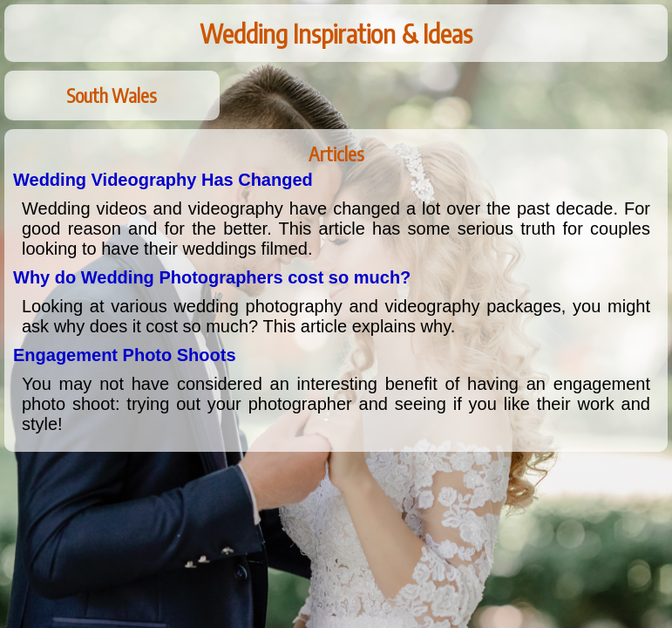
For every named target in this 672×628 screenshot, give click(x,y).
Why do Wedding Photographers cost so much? (212, 277)
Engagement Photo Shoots (125, 355)
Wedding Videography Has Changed (163, 180)
